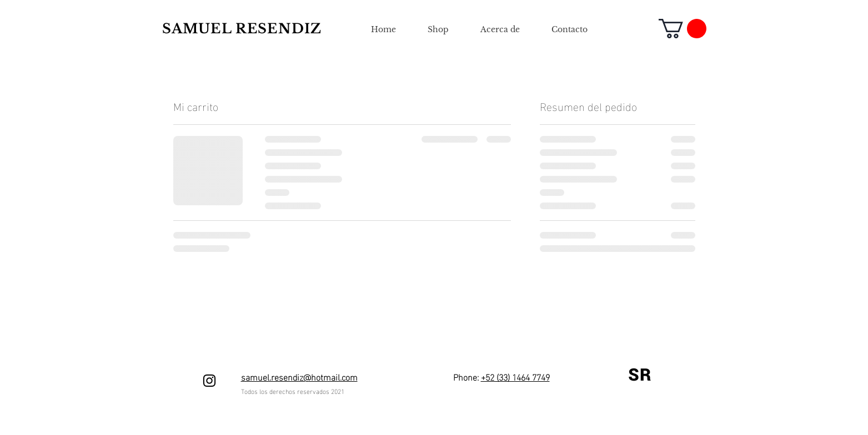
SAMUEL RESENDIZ (242, 29)
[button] (683, 29)
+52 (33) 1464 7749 (515, 376)
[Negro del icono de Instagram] (209, 381)
